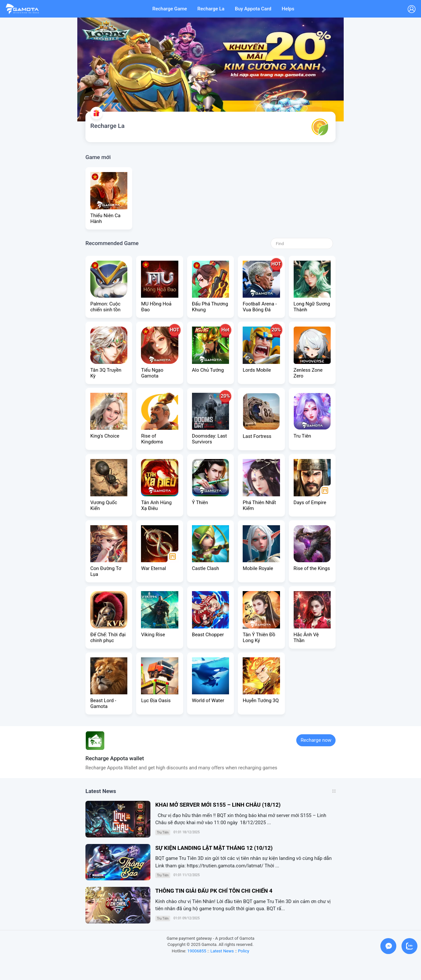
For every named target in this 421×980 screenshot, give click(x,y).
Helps (288, 9)
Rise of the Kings (312, 568)
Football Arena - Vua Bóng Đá (260, 307)
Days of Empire (310, 502)
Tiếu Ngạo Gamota (152, 373)
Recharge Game (170, 9)
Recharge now (316, 740)
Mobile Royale (258, 568)
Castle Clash (205, 568)
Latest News (222, 951)
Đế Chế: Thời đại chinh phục (108, 638)
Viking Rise (153, 635)
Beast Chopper (208, 635)
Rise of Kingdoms (152, 439)
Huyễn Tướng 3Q (261, 701)
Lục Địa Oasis (156, 701)
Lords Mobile (257, 370)
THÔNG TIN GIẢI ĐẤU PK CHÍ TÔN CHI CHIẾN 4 (214, 891)
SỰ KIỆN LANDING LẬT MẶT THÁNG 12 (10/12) (214, 848)
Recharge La (211, 9)
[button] (97, 69)
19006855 (197, 951)
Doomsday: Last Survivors (210, 439)
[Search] (302, 243)
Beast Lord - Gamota (103, 703)
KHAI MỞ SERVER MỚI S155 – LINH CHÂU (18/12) (218, 805)
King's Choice (105, 436)
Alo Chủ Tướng (208, 370)
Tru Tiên (302, 436)
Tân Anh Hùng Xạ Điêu (156, 505)
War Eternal (153, 568)
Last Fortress (257, 436)
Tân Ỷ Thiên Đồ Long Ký (259, 638)
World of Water (208, 701)
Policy (243, 951)
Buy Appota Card (253, 9)
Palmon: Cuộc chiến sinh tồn (105, 307)
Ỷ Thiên (200, 502)
